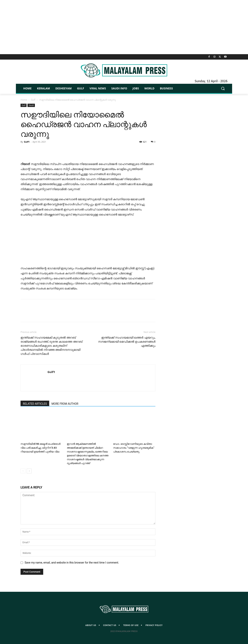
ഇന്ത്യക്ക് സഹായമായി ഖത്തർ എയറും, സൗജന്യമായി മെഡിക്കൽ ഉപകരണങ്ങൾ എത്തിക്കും (127, 342)
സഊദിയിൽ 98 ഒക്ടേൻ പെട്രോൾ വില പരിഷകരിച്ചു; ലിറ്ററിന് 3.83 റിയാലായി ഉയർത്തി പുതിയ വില (40, 448)
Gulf (33, 100)
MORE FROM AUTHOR (65, 404)
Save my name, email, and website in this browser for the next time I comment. (72, 563)
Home (24, 100)
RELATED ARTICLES (35, 404)
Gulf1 (27, 142)
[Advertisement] (124, 27)
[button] (223, 88)
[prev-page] (23, 471)
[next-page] (29, 471)
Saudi (31, 105)
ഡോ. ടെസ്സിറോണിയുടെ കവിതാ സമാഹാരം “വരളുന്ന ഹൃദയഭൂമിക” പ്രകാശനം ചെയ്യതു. (134, 448)
